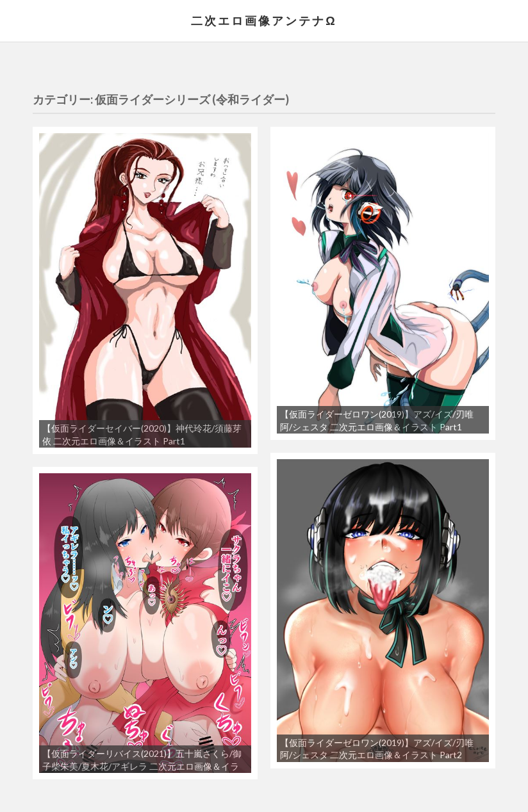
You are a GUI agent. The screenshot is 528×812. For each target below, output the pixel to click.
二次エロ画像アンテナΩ (264, 20)
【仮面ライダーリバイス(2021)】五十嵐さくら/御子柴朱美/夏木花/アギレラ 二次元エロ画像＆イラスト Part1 (142, 766)
